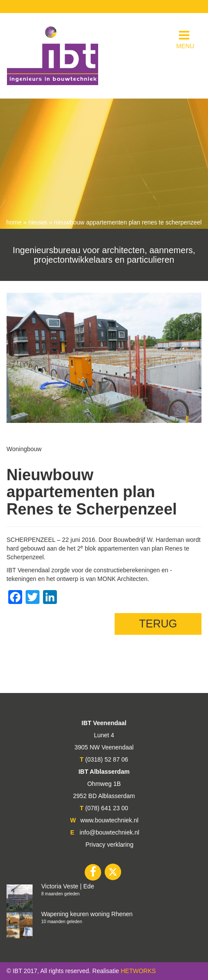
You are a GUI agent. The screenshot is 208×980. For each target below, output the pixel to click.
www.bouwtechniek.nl (109, 820)
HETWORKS (138, 971)
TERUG (158, 624)
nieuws (38, 222)
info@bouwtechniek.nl (109, 832)
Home (14, 222)
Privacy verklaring (109, 845)
